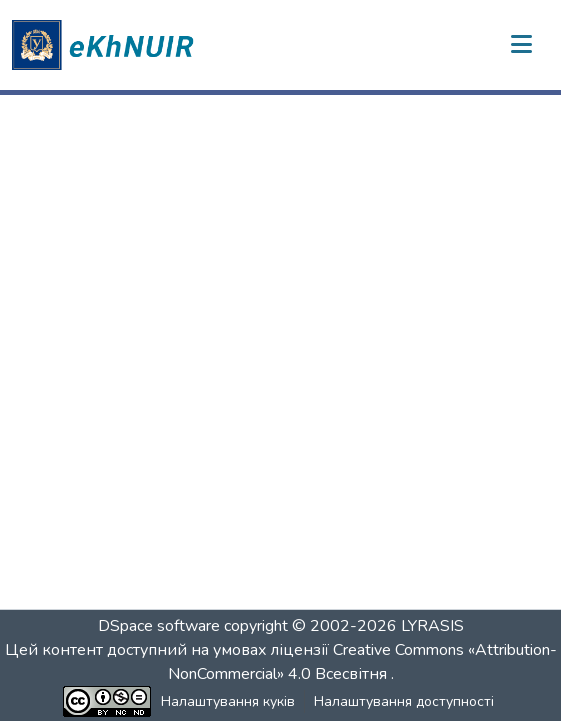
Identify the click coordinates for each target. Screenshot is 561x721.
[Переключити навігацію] (521, 45)
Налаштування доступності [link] (404, 701)
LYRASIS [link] (432, 626)
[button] (106, 45)
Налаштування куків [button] (228, 701)
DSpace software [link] (159, 626)
